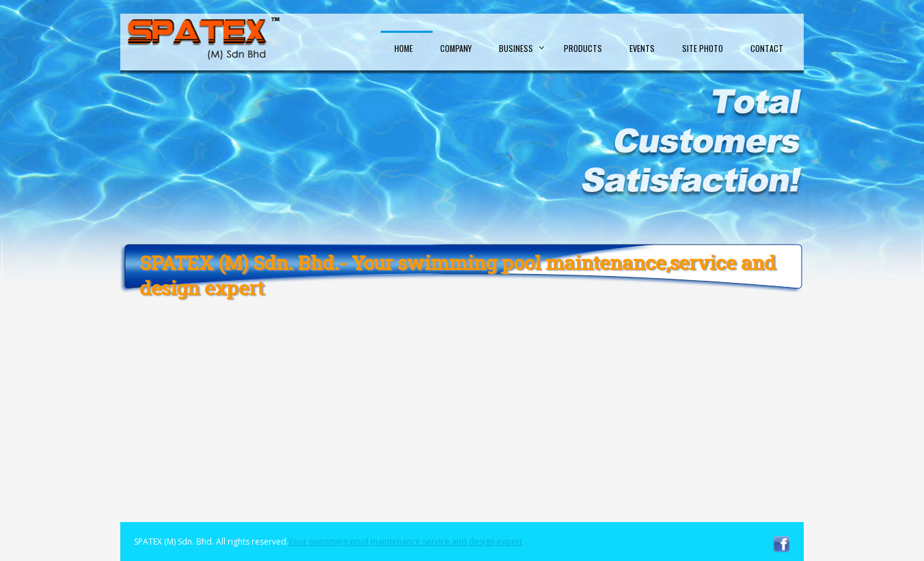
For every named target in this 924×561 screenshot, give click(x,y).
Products (583, 48)
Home (404, 48)
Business (516, 48)
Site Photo (703, 48)
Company (456, 48)
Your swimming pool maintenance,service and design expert (405, 542)
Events (642, 48)
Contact (767, 48)
